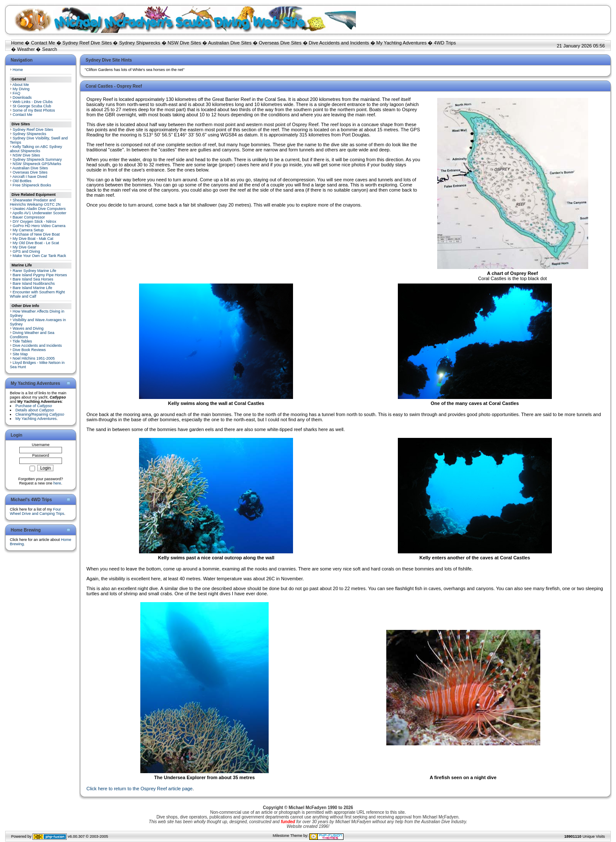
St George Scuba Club (32, 106)
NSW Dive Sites (184, 43)
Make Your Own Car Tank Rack (40, 256)
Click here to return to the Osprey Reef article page (139, 789)
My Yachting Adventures (402, 43)
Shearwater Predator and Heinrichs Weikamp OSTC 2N (35, 202)
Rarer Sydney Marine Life (35, 271)
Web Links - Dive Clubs (33, 102)
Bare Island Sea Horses (33, 279)
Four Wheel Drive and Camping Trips (37, 511)
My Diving (21, 89)
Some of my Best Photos (34, 110)
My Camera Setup (28, 230)
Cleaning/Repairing (40, 414)
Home (17, 43)
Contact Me (43, 43)
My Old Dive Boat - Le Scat (36, 243)
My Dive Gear (25, 247)
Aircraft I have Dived (30, 177)
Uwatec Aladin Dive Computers (39, 209)
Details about (35, 410)
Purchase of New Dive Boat (36, 234)
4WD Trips (445, 43)
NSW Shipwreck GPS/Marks (37, 164)
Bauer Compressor (29, 217)
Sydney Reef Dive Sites (87, 43)
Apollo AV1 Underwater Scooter (39, 213)
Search (50, 49)
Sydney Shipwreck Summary (37, 160)
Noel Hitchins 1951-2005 (34, 358)
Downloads (22, 97)
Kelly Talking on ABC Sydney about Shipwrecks (36, 149)
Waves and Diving (28, 328)
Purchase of (34, 406)
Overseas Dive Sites (280, 43)
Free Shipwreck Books (32, 185)
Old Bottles (22, 181)
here (57, 483)
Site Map (21, 354)
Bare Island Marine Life (33, 288)
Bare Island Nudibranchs (34, 284)
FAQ (17, 93)
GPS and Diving (27, 251)
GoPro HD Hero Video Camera (39, 226)
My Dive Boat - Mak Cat (33, 239)
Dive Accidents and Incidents (339, 43)
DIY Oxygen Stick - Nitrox (35, 222)
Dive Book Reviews (30, 350)
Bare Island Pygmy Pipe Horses (40, 275)
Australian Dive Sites (230, 43)
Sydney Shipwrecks (140, 43)
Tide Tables (22, 341)
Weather (26, 49)
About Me (21, 85)
